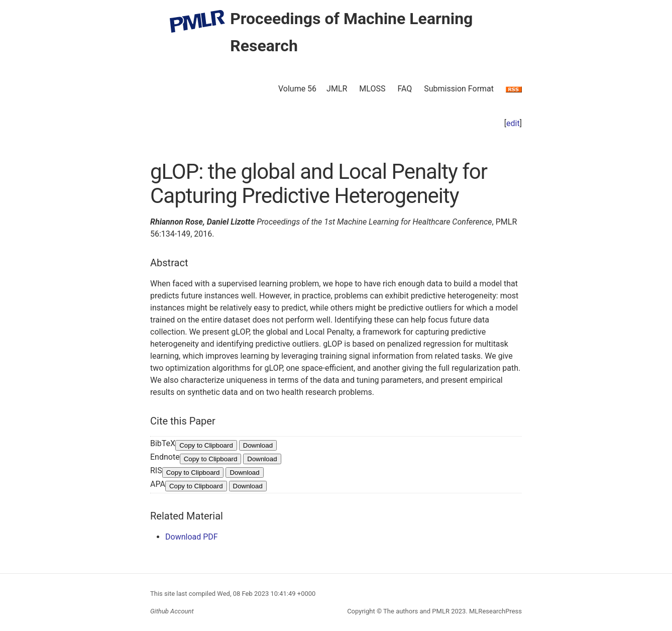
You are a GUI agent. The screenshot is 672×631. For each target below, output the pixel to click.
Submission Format (459, 89)
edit (513, 123)
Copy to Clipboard (206, 445)
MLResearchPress (495, 611)
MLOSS (372, 89)
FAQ (405, 89)
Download (258, 445)
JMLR (337, 89)
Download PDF (192, 537)
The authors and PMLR (416, 611)
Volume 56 (297, 89)
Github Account (172, 611)
